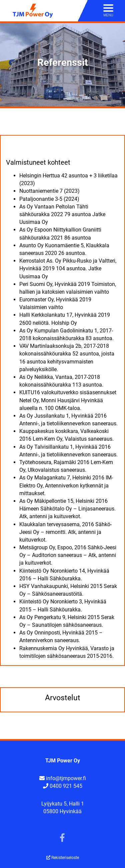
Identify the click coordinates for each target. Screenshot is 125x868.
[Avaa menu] (108, 11)
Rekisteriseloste (63, 858)
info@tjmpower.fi (66, 778)
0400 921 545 (66, 786)
